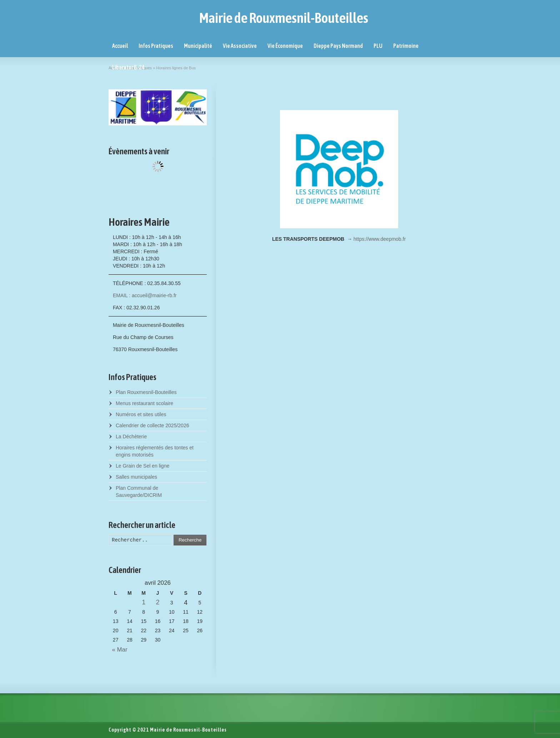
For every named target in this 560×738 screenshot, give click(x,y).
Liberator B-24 (128, 67)
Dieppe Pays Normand (338, 46)
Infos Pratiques (156, 46)
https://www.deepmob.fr (380, 239)
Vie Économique (285, 46)
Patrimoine (406, 46)
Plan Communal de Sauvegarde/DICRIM (139, 492)
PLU (378, 46)
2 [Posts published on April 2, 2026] (157, 602)
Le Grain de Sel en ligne (142, 466)
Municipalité (198, 46)
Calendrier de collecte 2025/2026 (152, 425)
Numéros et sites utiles (141, 414)
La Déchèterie (131, 437)
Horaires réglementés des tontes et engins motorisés (155, 451)
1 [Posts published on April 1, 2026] (144, 602)
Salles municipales (136, 477)
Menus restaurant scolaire (144, 403)
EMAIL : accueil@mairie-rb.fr (145, 295)
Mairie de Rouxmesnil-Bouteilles (284, 18)
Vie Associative (240, 46)
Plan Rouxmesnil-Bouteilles (146, 392)
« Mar (118, 650)
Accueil (120, 46)
